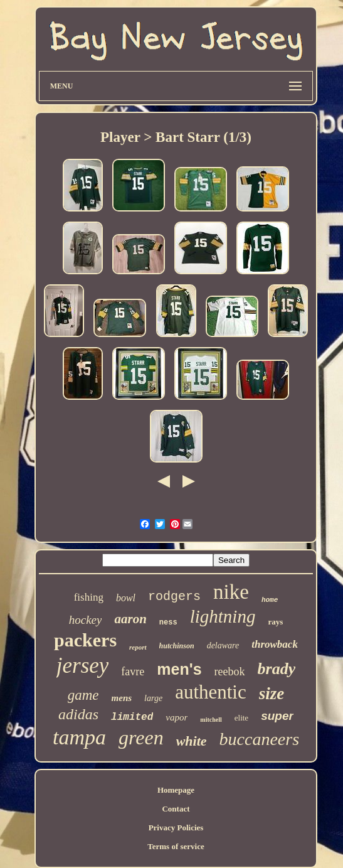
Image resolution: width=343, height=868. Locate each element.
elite (241, 718)
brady (277, 669)
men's (179, 669)
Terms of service (176, 846)
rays (275, 622)
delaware (223, 646)
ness (168, 623)
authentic (211, 692)
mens (122, 698)
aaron (130, 619)
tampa (79, 737)
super (277, 716)
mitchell (211, 720)
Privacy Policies (176, 828)
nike (231, 592)
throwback (275, 644)
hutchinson (177, 646)
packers (85, 640)
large (153, 698)
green (141, 737)
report (138, 647)
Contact (176, 809)
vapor (177, 717)
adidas (78, 714)
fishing (89, 597)
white (192, 741)
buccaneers (260, 739)
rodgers (174, 597)
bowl (126, 598)
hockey (86, 620)
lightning (223, 616)
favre (133, 672)
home (270, 600)
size (272, 694)
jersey (83, 666)
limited (132, 717)
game (83, 695)
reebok (230, 672)
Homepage (176, 790)
